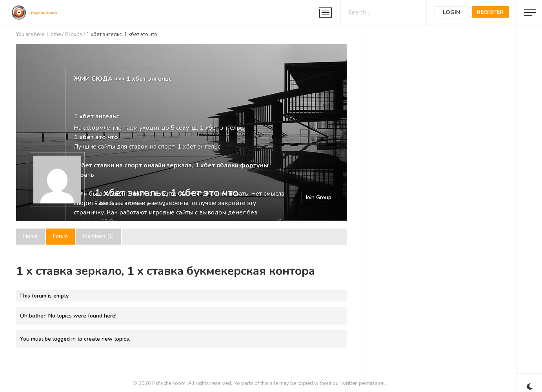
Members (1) (98, 237)
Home (54, 34)
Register (490, 12)
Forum (60, 237)
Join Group (318, 197)
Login (451, 12)
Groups (74, 34)
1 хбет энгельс (149, 79)
